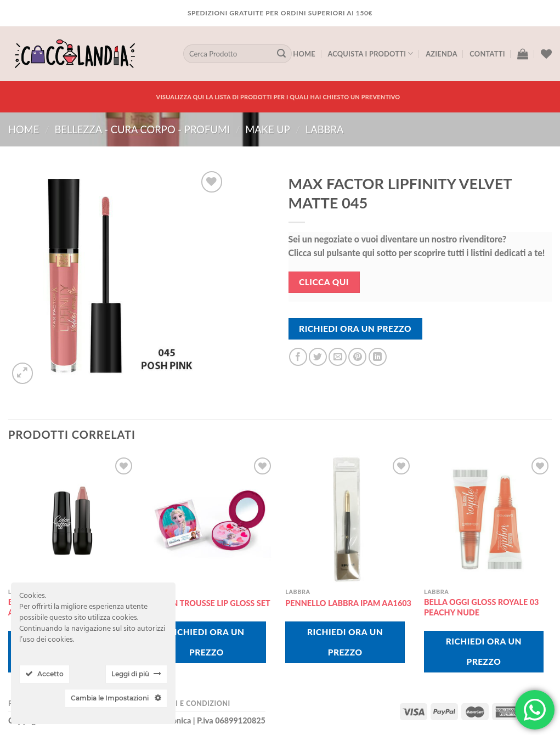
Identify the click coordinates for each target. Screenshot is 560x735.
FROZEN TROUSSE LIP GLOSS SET (209, 603)
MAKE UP (268, 129)
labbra (325, 129)
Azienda (442, 54)
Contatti (487, 54)
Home (304, 54)
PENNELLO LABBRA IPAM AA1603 (348, 603)
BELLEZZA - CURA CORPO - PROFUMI (142, 129)
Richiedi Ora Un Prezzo (355, 329)
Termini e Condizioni (189, 703)
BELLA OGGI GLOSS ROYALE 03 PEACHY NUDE (481, 607)
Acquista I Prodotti (370, 53)
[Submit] (281, 54)
